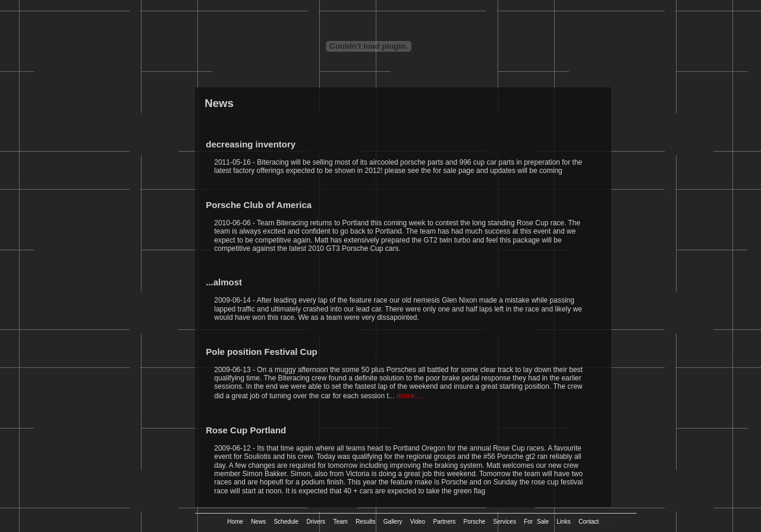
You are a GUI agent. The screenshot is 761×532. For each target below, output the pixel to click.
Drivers (317, 522)
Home (237, 522)
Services (507, 522)
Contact (591, 522)
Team (342, 522)
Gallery (395, 522)
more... (409, 396)
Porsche (477, 522)
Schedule (288, 522)
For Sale (538, 522)
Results (367, 522)
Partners (446, 522)
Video (420, 522)
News (260, 522)
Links (565, 522)
